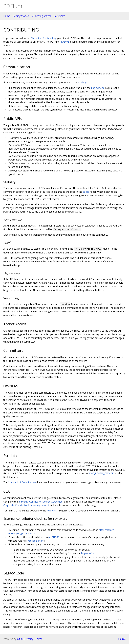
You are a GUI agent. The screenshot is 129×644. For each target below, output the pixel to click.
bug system (98, 88)
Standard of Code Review (22, 482)
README (64, 42)
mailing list (84, 82)
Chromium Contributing (44, 38)
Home (7, 16)
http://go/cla (88, 553)
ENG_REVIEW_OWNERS (102, 473)
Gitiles (20, 639)
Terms (39, 639)
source (122, 639)
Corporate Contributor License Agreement (26, 505)
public (86, 192)
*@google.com (36, 541)
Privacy (29, 639)
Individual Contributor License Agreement (41, 502)
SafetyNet (59, 16)
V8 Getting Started (41, 16)
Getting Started (21, 16)
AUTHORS (52, 511)
